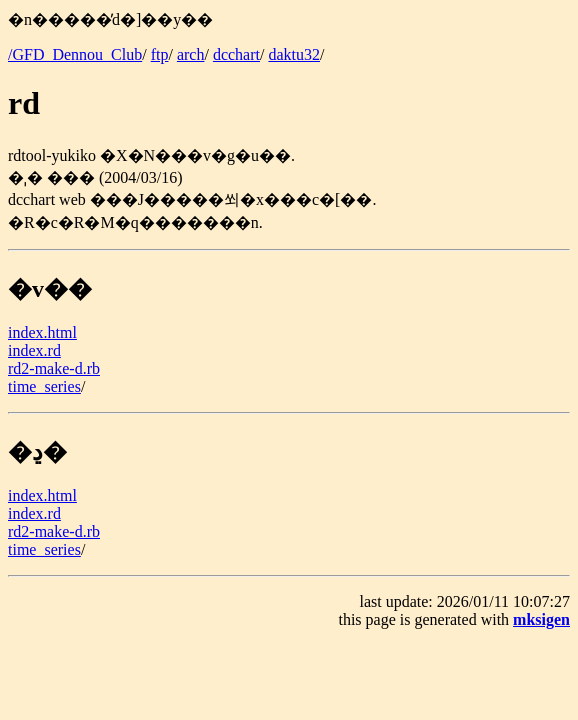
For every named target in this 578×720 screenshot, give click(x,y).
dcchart (236, 54)
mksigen (541, 619)
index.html (42, 332)
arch (191, 54)
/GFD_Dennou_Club (75, 54)
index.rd (34, 350)
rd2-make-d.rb (54, 368)
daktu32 (294, 54)
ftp (160, 54)
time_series (44, 386)
